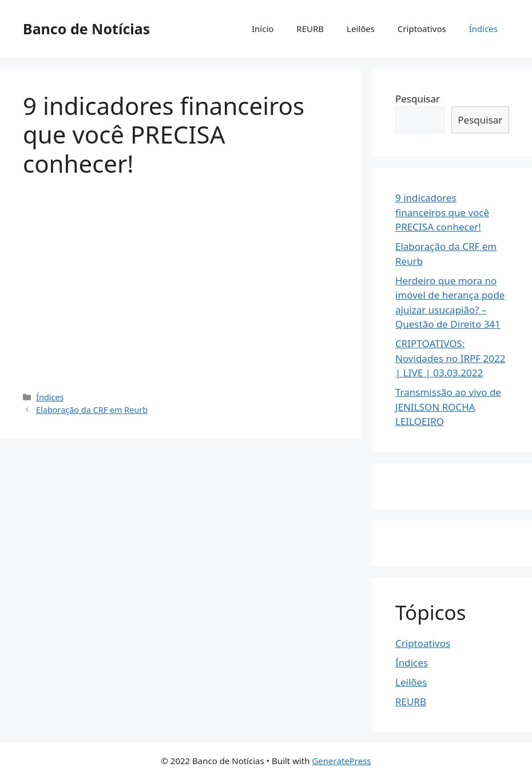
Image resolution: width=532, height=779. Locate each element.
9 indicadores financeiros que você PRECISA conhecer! (442, 212)
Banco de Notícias (86, 29)
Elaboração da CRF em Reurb (92, 410)
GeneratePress (341, 761)
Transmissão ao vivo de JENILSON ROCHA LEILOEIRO (448, 407)
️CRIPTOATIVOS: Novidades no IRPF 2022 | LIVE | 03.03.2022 (450, 358)
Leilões (361, 29)
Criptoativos (422, 29)
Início (263, 29)
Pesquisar (418, 99)
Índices (483, 29)
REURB (310, 29)
